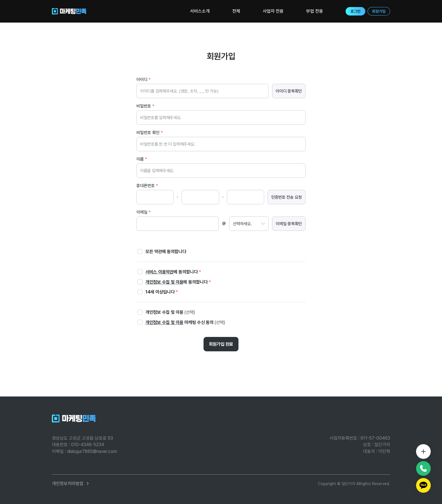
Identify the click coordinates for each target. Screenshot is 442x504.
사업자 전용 (273, 11)
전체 (236, 11)
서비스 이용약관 (160, 272)
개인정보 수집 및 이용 (164, 282)
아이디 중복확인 (289, 91)
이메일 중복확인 (289, 224)
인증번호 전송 (287, 197)
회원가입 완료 (221, 344)
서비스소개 (200, 11)
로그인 (355, 11)
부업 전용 (315, 11)
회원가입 (379, 11)
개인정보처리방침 (68, 484)
